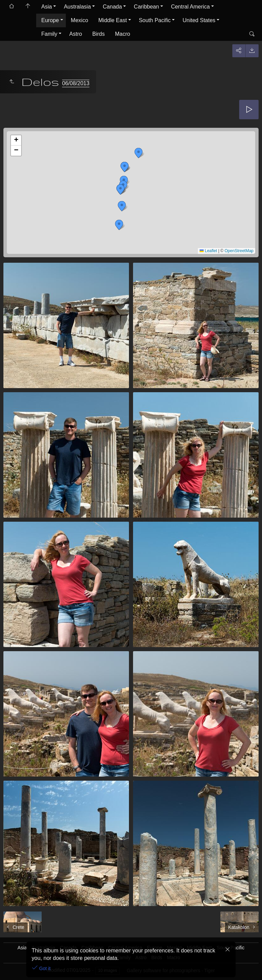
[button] (119, 225)
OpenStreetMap (239, 251)
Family (49, 34)
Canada (112, 7)
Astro (76, 34)
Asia (47, 7)
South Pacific (155, 20)
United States (199, 20)
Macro (122, 34)
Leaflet (208, 251)
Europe (50, 20)
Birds (98, 34)
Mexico (80, 20)
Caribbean (146, 7)
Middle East (113, 20)
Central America (190, 7)
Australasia (77, 7)
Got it (44, 968)
